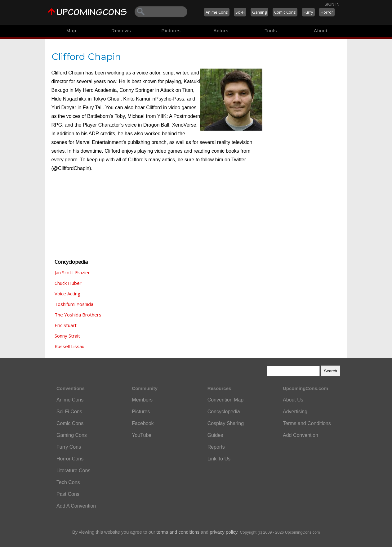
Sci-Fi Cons (69, 412)
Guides (215, 435)
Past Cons (68, 494)
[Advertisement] (82, 219)
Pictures (171, 31)
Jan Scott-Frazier (72, 272)
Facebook (143, 423)
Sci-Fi (240, 12)
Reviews (121, 31)
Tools (271, 31)
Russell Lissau (69, 346)
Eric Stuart (66, 325)
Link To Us (219, 459)
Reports (216, 447)
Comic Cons (285, 12)
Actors (221, 31)
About (321, 31)
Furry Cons (69, 447)
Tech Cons (68, 482)
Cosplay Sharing (226, 423)
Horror (327, 12)
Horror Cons (70, 459)
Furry (308, 12)
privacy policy (223, 532)
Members (142, 400)
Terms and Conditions (307, 423)
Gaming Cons (72, 435)
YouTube (142, 435)
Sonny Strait (67, 336)
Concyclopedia (224, 412)
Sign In (332, 4)
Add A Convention (76, 506)
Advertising (295, 412)
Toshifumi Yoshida (74, 304)
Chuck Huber (68, 283)
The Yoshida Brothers (78, 315)
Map (71, 31)
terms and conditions (178, 532)
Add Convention (301, 435)
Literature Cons (73, 471)
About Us (293, 400)
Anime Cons (217, 12)
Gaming (259, 12)
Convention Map (226, 400)
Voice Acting (67, 294)
